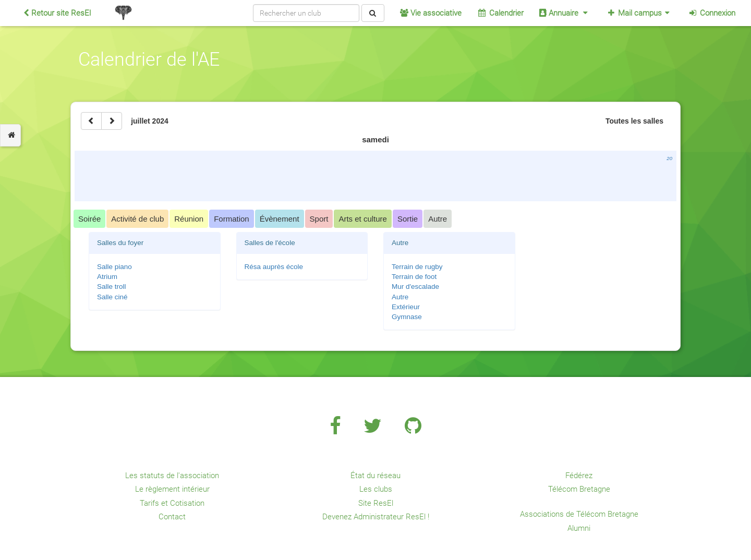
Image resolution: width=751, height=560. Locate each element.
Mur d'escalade (415, 287)
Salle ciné (112, 297)
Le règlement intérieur (172, 489)
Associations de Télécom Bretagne (579, 514)
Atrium (107, 277)
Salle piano (114, 267)
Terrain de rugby (417, 267)
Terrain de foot (414, 277)
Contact (172, 517)
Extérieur (406, 307)
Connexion (712, 13)
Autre (400, 297)
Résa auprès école (274, 267)
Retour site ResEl (57, 13)
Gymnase (407, 317)
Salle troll (112, 287)
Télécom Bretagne (579, 489)
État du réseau (375, 476)
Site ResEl (376, 503)
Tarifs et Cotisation (172, 503)
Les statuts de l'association (172, 476)
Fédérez (579, 476)
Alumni (579, 528)
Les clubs (376, 489)
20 (669, 158)
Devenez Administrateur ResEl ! (376, 517)
